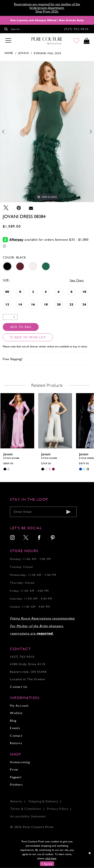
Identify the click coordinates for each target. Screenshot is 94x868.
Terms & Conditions (26, 809)
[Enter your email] (43, 512)
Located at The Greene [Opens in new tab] (27, 679)
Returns (16, 743)
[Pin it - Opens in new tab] (19, 208)
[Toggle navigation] (8, 41)
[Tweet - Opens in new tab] (6, 208)
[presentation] (17, 421)
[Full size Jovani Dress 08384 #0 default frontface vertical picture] (47, 132)
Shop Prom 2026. (47, 11)
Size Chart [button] (77, 280)
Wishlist (16, 713)
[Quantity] (10, 317)
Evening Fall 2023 (48, 53)
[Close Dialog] (90, 853)
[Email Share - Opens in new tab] (31, 208)
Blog (13, 721)
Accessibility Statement (28, 816)
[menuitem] (13, 538)
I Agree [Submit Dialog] (47, 864)
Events (15, 728)
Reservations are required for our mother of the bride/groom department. (47, 6)
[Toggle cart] (87, 41)
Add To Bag (21, 327)
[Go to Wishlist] (76, 41)
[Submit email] (69, 512)
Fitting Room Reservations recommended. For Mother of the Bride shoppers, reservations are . (42, 626)
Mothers (16, 785)
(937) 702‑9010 (22, 657)
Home (9, 53)
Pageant (16, 777)
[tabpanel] (47, 132)
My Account (19, 706)
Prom (14, 770)
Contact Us (19, 687)
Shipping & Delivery (43, 801)
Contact (16, 736)
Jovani (23, 53)
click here (51, 858)
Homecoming (20, 762)
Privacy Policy (58, 809)
